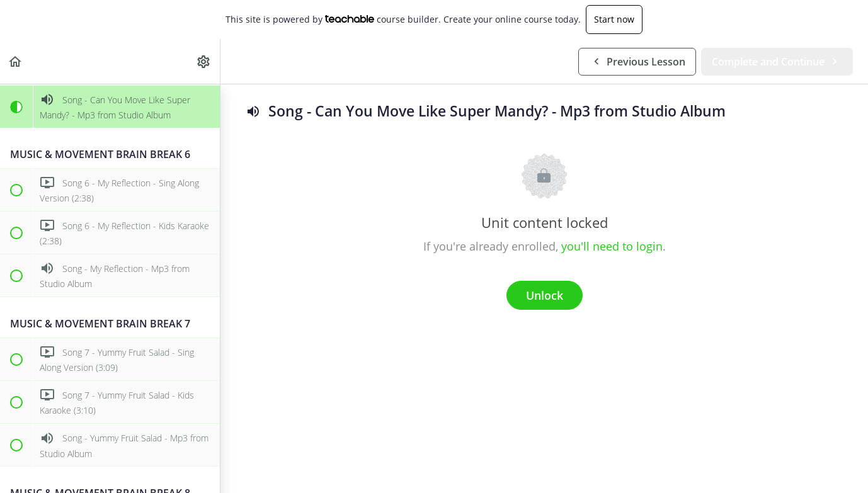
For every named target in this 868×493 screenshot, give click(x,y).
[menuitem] (204, 61)
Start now (614, 19)
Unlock (545, 295)
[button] (16, 61)
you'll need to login (612, 246)
